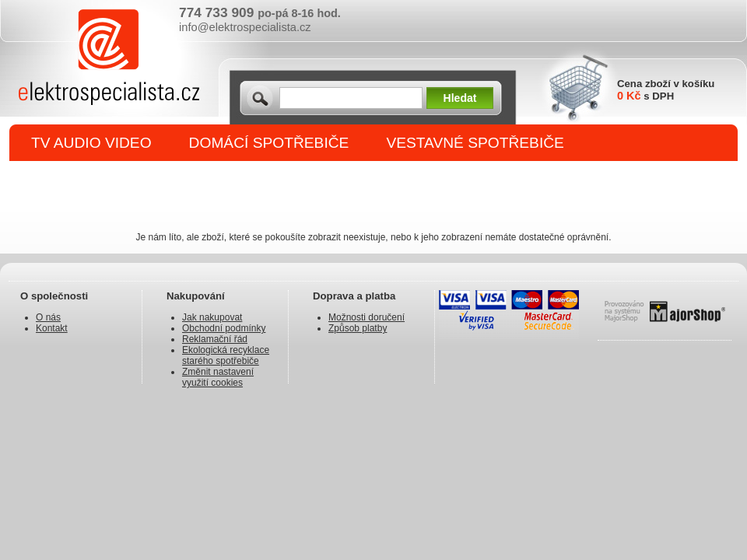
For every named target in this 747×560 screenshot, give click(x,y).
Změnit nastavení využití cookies (218, 377)
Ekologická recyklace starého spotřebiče (226, 355)
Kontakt (52, 328)
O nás (48, 317)
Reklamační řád (215, 339)
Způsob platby (358, 328)
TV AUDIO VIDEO (91, 143)
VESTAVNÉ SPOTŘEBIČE (475, 143)
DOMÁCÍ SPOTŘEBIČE (269, 143)
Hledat (460, 98)
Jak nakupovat (212, 317)
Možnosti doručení (366, 317)
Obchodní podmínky (224, 328)
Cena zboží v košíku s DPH (666, 90)
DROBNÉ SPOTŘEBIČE (113, 180)
